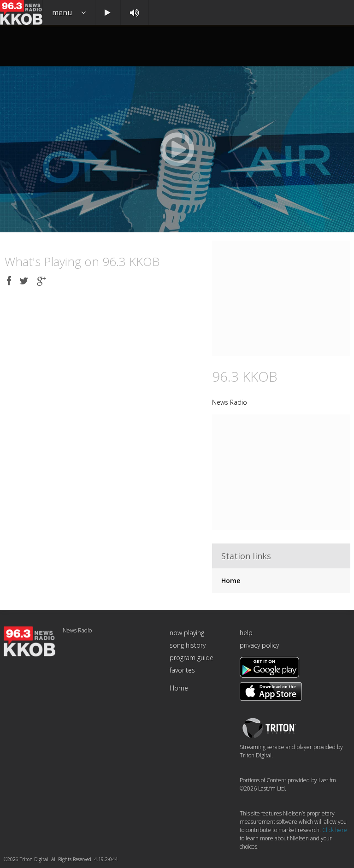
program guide (192, 658)
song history (188, 645)
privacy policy (259, 645)
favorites (182, 670)
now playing (187, 633)
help (246, 633)
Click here (335, 830)
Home (231, 581)
